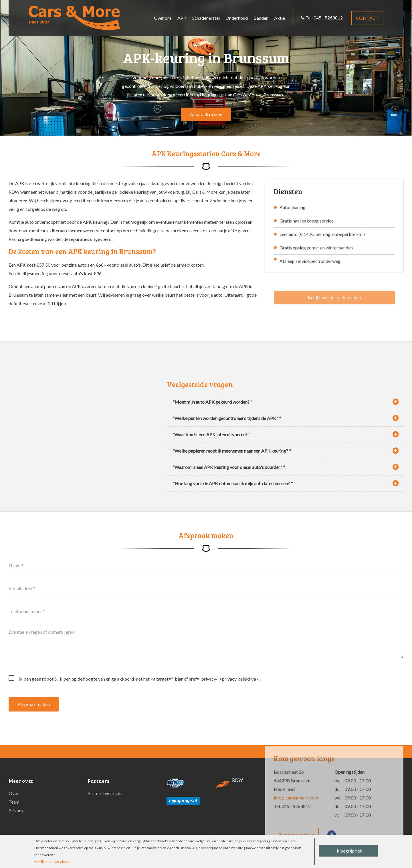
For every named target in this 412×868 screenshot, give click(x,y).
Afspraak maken (206, 114)
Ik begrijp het (348, 851)
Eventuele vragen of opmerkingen (41, 632)
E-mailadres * (22, 588)
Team (14, 802)
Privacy (16, 810)
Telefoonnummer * (27, 611)
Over (14, 793)
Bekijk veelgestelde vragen (334, 303)
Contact (367, 18)
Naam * (16, 565)
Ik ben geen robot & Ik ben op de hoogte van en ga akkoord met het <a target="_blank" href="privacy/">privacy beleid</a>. (139, 679)
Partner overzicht (105, 793)
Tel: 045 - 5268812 (322, 18)
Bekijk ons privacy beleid (53, 862)
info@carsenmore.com (296, 815)
